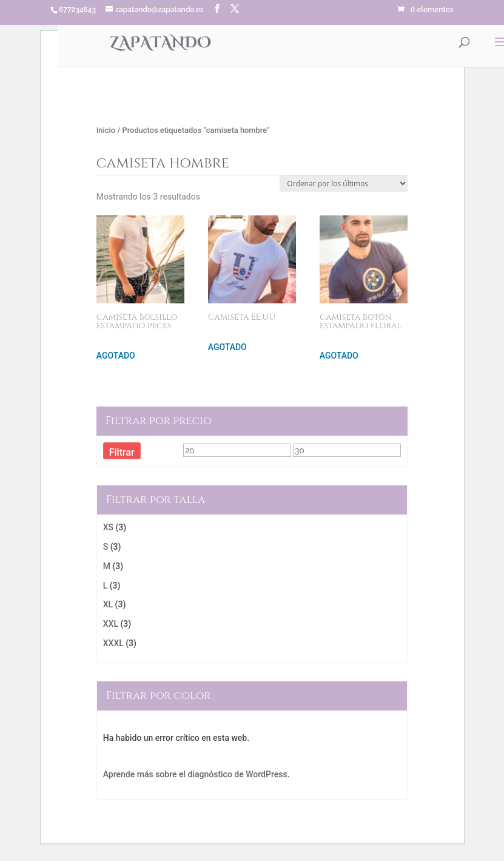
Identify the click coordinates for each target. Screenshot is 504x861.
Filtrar (122, 452)
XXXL (113, 643)
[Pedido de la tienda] (344, 184)
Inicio (106, 130)
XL (108, 604)
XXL (111, 624)
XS (108, 527)
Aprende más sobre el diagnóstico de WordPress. (197, 774)
